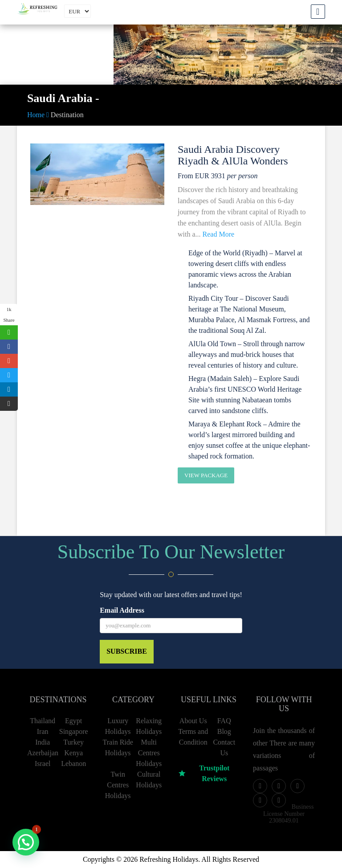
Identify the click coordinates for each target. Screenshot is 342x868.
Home (38, 115)
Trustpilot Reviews (204, 773)
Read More (219, 234)
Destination (67, 115)
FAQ (224, 721)
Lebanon (73, 764)
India (43, 742)
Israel (43, 764)
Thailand (43, 721)
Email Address (122, 610)
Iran (43, 731)
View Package (206, 475)
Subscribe (127, 651)
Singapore (74, 731)
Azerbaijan (43, 753)
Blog (224, 731)
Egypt (73, 721)
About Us (193, 721)
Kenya (73, 753)
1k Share (9, 315)
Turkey (73, 742)
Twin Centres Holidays (118, 785)
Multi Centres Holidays (149, 753)
